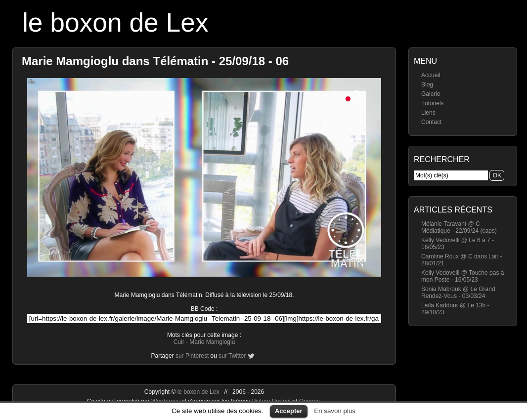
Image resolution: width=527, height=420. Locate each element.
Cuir (179, 342)
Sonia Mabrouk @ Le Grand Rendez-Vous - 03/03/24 (458, 293)
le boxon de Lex (115, 22)
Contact (431, 122)
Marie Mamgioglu (212, 342)
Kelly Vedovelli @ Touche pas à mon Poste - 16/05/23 (462, 276)
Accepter (289, 411)
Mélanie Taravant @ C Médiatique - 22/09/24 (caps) (459, 227)
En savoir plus (335, 411)
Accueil (431, 75)
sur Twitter (232, 356)
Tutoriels (433, 103)
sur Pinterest (192, 356)
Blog (427, 84)
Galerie (431, 94)
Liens (428, 113)
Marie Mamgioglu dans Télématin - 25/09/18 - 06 (155, 61)
